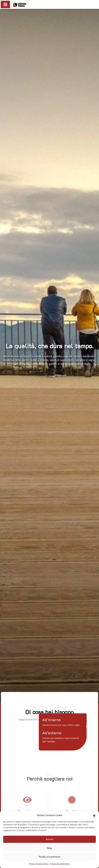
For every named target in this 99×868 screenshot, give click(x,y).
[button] (94, 815)
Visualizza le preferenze (50, 857)
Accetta (50, 839)
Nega (49, 848)
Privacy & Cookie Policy (39, 864)
